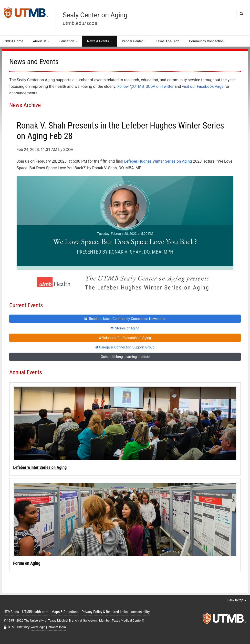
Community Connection (206, 41)
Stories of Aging (125, 328)
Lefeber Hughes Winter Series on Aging (158, 161)
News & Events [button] (100, 41)
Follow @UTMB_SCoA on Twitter (145, 86)
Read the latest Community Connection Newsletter (125, 319)
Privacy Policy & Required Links (105, 612)
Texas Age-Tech (167, 41)
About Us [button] (41, 41)
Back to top (237, 600)
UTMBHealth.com (35, 612)
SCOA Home (14, 41)
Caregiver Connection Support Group (125, 347)
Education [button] (68, 41)
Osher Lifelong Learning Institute (125, 357)
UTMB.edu (11, 612)
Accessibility (140, 612)
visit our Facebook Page (203, 86)
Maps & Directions (65, 612)
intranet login (57, 627)
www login (38, 627)
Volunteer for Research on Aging (125, 338)
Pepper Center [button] (134, 41)
